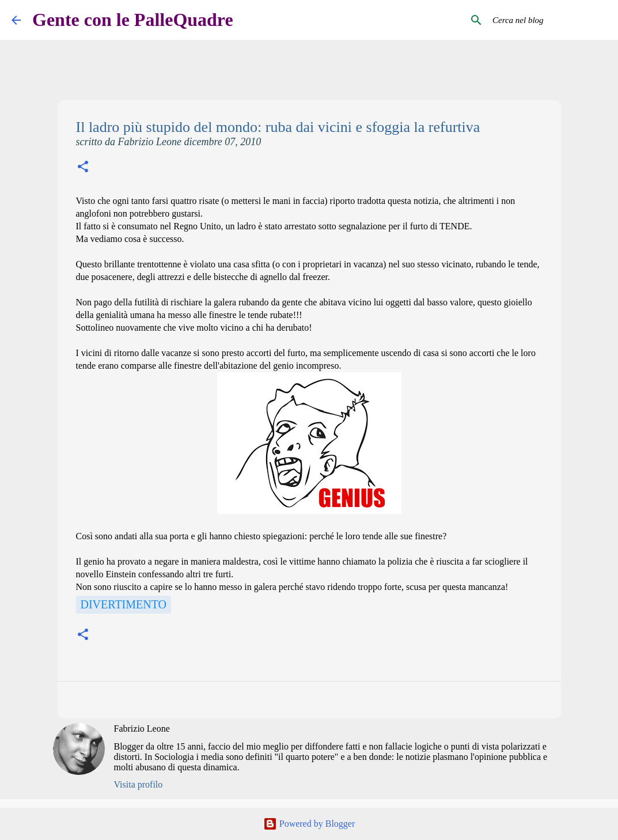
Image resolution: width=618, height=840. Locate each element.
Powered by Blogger (309, 824)
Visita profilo (139, 784)
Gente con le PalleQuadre (133, 20)
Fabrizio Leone (142, 729)
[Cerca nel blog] (548, 20)
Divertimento (124, 604)
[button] (83, 168)
